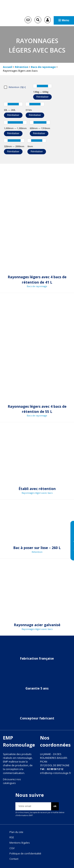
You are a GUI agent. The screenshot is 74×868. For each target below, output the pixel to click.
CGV (12, 848)
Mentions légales (20, 843)
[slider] (35, 86)
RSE (12, 837)
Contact (14, 859)
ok (55, 806)
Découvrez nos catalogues (12, 781)
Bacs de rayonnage (43, 67)
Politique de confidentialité (25, 853)
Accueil (8, 67)
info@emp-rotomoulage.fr (56, 773)
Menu (64, 20)
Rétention (22, 67)
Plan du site (16, 832)
